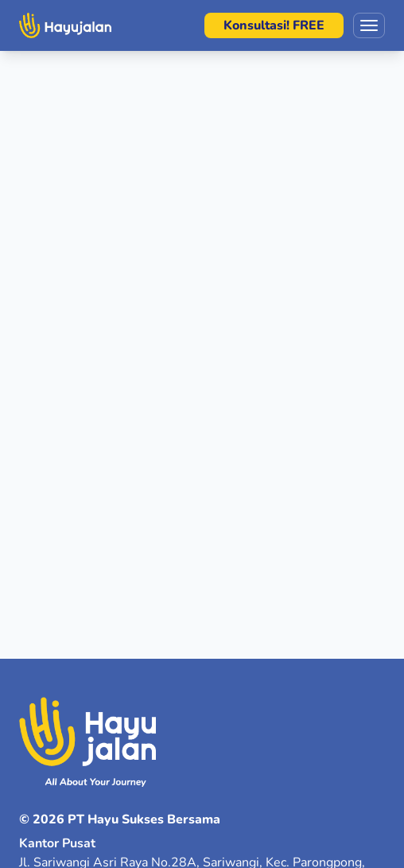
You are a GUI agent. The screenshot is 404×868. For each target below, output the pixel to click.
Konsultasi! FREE (274, 25)
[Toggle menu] (369, 25)
